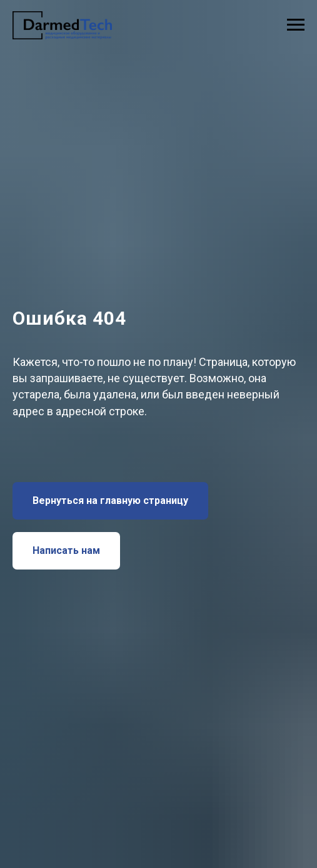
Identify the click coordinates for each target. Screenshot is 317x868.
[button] (66, 551)
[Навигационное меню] (296, 25)
